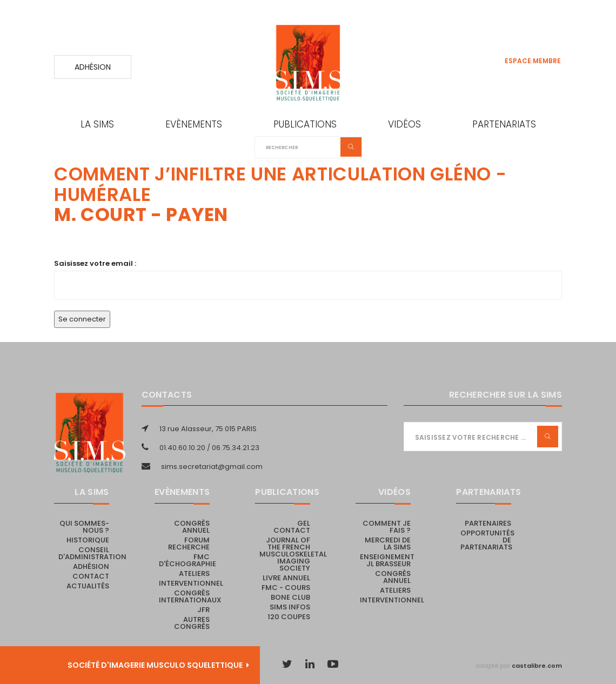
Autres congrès (192, 623)
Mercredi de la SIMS (388, 544)
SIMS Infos (290, 607)
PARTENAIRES (488, 523)
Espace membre (533, 61)
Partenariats (504, 124)
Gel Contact (292, 527)
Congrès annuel (192, 527)
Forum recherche (189, 544)
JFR (203, 610)
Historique (88, 540)
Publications (305, 124)
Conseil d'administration (92, 553)
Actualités (88, 586)
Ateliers (194, 574)
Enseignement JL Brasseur (387, 560)
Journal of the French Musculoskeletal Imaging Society (293, 554)
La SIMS (97, 124)
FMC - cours (286, 588)
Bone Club (290, 597)
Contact (91, 576)
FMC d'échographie (188, 560)
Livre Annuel (286, 578)
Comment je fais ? (387, 527)
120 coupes (289, 617)
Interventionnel (191, 583)
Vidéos (404, 124)
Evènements (194, 124)
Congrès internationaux (190, 596)
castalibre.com (537, 666)
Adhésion (93, 67)
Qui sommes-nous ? (84, 527)
